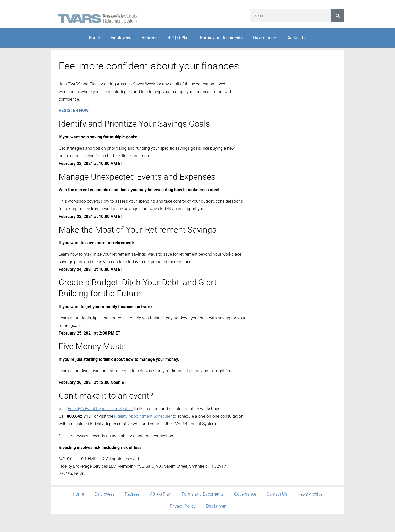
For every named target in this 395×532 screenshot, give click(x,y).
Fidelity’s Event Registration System (100, 409)
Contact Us (296, 38)
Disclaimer (216, 506)
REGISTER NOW (74, 111)
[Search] (338, 16)
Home (94, 38)
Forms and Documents (221, 38)
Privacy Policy (183, 506)
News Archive (310, 494)
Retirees (150, 38)
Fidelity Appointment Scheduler (143, 416)
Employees (121, 38)
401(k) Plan (179, 38)
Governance (264, 38)
